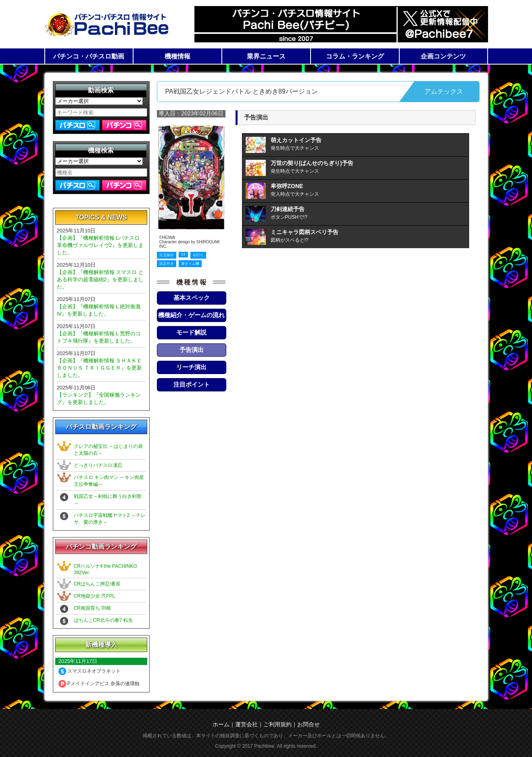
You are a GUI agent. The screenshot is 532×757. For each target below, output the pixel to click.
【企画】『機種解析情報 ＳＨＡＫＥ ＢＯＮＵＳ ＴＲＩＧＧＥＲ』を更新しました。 (100, 368)
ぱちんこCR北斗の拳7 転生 (103, 620)
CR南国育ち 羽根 (93, 608)
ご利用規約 (277, 724)
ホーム (221, 724)
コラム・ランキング (355, 56)
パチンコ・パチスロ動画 (89, 56)
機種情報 (177, 56)
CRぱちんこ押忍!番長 (97, 584)
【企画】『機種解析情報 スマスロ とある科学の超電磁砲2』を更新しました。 (100, 279)
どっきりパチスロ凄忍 (98, 465)
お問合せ (309, 724)
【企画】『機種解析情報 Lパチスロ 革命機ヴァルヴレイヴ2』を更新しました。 (100, 245)
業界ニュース (266, 56)
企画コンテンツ (443, 56)
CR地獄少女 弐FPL (95, 596)
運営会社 (246, 724)
